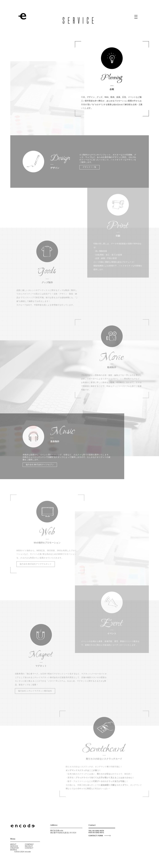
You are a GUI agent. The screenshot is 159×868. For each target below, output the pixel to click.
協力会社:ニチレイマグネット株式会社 (35, 693)
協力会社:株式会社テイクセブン (40, 467)
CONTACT (29, 848)
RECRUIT (29, 846)
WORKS (14, 850)
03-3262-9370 (98, 831)
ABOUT (13, 844)
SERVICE (14, 846)
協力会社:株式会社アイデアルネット (36, 566)
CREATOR (15, 848)
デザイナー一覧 (90, 169)
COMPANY (29, 844)
